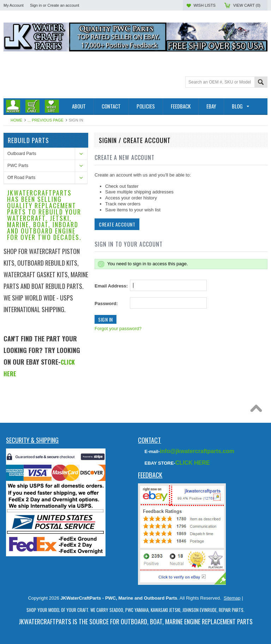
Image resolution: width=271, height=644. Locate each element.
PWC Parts (18, 166)
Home (16, 120)
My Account (14, 5)
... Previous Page (46, 120)
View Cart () (247, 5)
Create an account (63, 5)
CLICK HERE (193, 463)
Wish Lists (204, 5)
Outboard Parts (22, 154)
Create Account (117, 224)
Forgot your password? (118, 329)
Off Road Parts (21, 178)
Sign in (36, 5)
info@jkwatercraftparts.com (197, 451)
